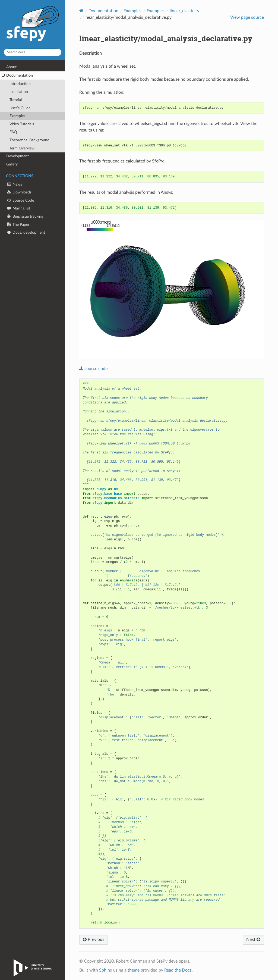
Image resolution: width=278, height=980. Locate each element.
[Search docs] (33, 52)
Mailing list (18, 208)
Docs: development (26, 232)
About (11, 67)
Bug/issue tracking (25, 216)
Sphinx (106, 970)
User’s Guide (20, 108)
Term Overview (22, 148)
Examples (17, 116)
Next (253, 940)
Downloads (19, 192)
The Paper (18, 225)
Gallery (12, 164)
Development (18, 156)
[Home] (81, 11)
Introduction (20, 84)
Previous (94, 940)
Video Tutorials (22, 124)
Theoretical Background (29, 140)
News (14, 184)
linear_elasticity (184, 11)
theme (134, 970)
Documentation (17, 76)
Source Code (20, 200)
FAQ (13, 132)
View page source (247, 17)
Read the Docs (178, 970)
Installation (19, 92)
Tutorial (16, 100)
